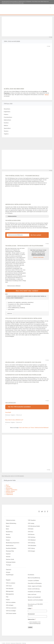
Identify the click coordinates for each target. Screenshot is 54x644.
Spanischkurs (7, 128)
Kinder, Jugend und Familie (35, 585)
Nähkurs (6, 126)
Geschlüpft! (8, 412)
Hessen (8, 539)
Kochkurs (6, 123)
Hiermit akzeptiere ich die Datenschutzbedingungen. (35, 622)
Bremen (8, 534)
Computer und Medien (33, 580)
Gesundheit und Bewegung (35, 582)
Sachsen (8, 556)
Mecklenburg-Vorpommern (13, 542)
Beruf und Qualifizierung (34, 577)
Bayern (8, 525)
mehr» (23, 3)
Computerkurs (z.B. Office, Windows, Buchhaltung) (19, 304)
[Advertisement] (27, 27)
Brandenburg (9, 531)
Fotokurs (6, 114)
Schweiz (8, 571)
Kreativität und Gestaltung (34, 591)
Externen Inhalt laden (38, 257)
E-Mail (30, 608)
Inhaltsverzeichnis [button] (11, 216)
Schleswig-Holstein (11, 561)
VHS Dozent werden (11, 613)
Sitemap (24, 642)
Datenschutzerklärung (38, 255)
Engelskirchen (10, 492)
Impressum (13, 642)
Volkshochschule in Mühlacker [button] (13, 286)
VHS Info (8, 642)
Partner (8, 599)
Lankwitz (8, 486)
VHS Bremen (31, 534)
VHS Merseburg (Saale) (34, 525)
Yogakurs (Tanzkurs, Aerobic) (14, 305)
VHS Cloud (9, 585)
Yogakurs (6, 134)
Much (7, 484)
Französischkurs (8, 117)
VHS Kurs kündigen (11, 610)
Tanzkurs (6, 131)
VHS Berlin (31, 528)
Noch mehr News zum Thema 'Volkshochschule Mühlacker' (34, 427)
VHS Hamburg (32, 536)
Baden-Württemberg (11, 522)
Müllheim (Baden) (10, 490)
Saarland (8, 553)
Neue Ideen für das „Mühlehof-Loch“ (14, 419)
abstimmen (10, 313)
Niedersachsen (10, 545)
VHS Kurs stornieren (11, 607)
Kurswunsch (31, 613)
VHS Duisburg (31, 542)
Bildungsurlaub (10, 590)
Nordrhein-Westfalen (11, 547)
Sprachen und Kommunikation (35, 599)
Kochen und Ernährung (34, 588)
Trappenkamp (9, 493)
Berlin (7, 528)
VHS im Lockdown (11, 582)
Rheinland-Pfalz (10, 550)
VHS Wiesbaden (32, 545)
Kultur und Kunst (32, 593)
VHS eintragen (10, 604)
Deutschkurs (7, 109)
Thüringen (9, 564)
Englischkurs (7, 112)
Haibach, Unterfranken (12, 489)
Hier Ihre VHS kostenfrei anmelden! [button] (18, 406)
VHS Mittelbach (32, 539)
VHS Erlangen (31, 550)
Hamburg (8, 536)
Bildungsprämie (10, 593)
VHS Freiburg (31, 547)
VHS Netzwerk (10, 588)
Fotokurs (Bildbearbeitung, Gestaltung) (16, 307)
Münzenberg (9, 487)
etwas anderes (11, 309)
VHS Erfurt (31, 531)
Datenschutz (32, 618)
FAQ (7, 596)
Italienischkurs (7, 120)
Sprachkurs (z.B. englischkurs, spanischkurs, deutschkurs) (21, 302)
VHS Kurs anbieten (11, 602)
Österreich (9, 569)
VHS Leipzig (31, 522)
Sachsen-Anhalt (10, 558)
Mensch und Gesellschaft (34, 596)
